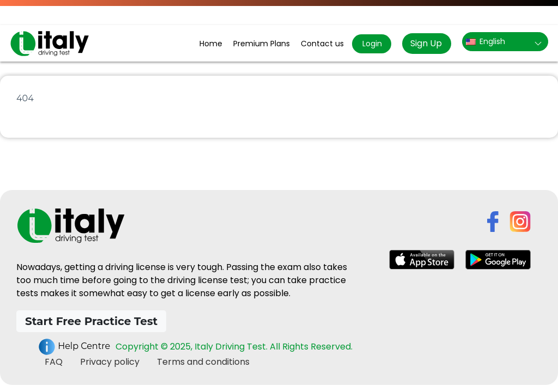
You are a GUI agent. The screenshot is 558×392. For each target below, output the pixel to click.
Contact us (322, 44)
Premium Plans (262, 44)
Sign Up (426, 43)
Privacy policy (110, 362)
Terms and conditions (203, 362)
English (486, 41)
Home (211, 44)
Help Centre (74, 347)
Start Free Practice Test (91, 321)
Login (371, 44)
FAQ (54, 362)
